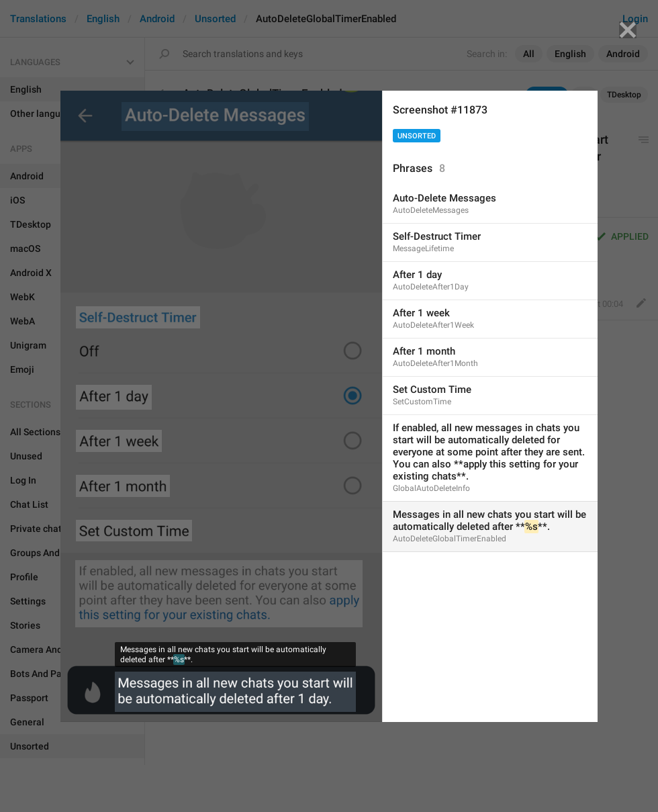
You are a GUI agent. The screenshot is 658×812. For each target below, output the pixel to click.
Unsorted (417, 136)
